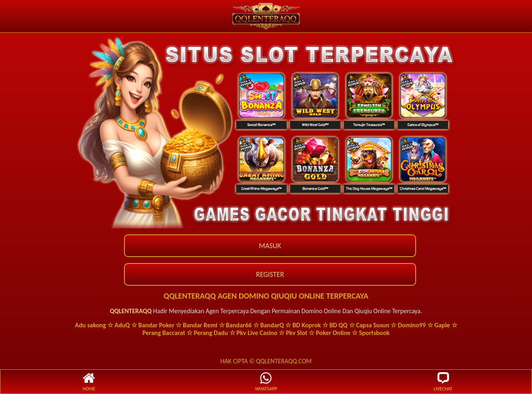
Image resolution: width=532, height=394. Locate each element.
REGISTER (270, 274)
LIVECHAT (443, 382)
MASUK (270, 246)
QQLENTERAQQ (131, 311)
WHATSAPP (266, 382)
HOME (89, 382)
